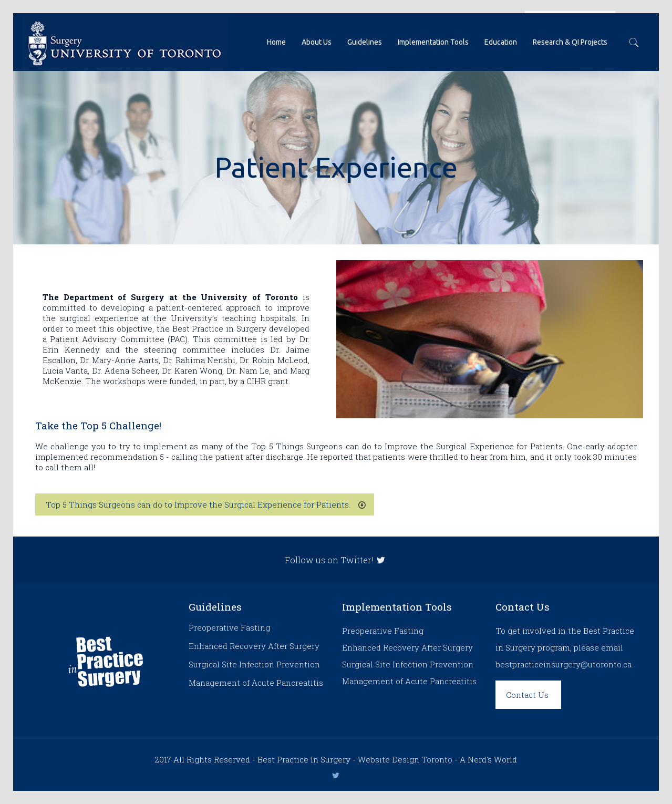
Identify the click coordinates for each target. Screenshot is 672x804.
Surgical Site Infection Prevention (254, 664)
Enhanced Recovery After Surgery (254, 646)
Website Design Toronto (405, 759)
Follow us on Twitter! (336, 560)
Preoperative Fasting (229, 627)
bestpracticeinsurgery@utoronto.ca (564, 664)
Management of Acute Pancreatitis (256, 683)
